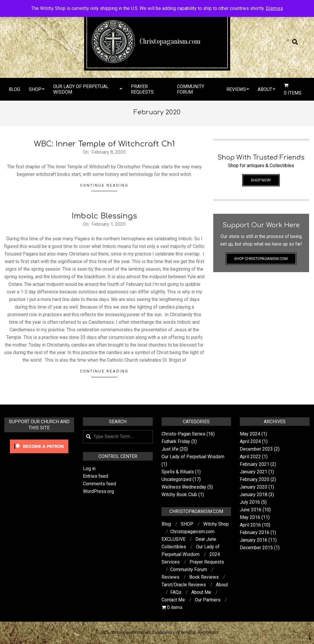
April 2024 (250, 441)
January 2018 (254, 495)
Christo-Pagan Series (183, 434)
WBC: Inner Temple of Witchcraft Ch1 (104, 144)
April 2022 (250, 457)
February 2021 (255, 464)
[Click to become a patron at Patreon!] (39, 440)
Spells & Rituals (178, 472)
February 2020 (255, 479)
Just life (170, 449)
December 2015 (256, 548)
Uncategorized (176, 479)
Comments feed (99, 484)
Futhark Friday (176, 441)
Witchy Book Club (179, 495)
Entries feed (96, 476)
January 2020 (254, 487)
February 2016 (255, 532)
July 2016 (250, 502)
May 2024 (250, 434)
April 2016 (250, 525)
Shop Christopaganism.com (261, 259)
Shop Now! (261, 180)
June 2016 (251, 510)
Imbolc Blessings (104, 216)
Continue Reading (104, 185)
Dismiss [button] (274, 8)
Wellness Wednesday (184, 487)
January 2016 (254, 540)
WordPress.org (98, 491)
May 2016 (250, 517)
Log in (89, 469)
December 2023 (256, 449)
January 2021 (254, 472)
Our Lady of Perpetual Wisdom (193, 457)
